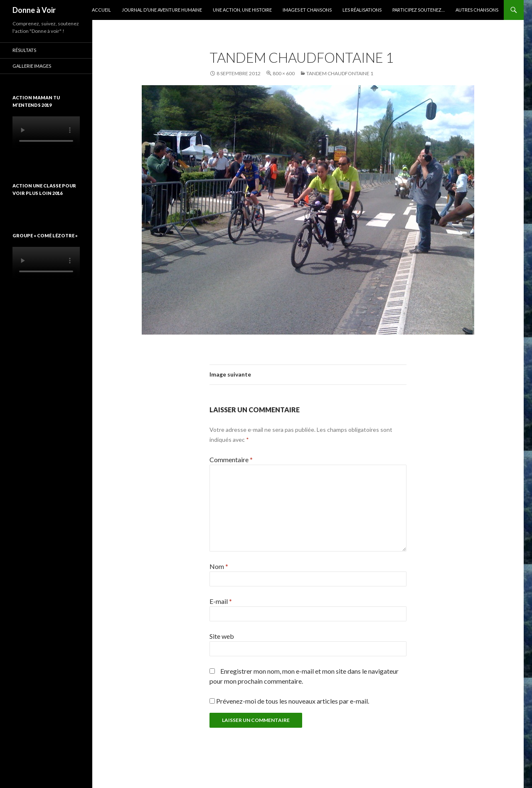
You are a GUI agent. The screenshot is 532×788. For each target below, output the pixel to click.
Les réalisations (362, 10)
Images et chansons (307, 10)
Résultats (24, 50)
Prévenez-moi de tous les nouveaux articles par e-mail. (293, 701)
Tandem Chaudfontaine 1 (340, 73)
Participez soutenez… (419, 10)
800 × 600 (284, 73)
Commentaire (231, 459)
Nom (219, 566)
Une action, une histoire (242, 10)
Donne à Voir (34, 10)
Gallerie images (32, 66)
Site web (222, 636)
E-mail (221, 601)
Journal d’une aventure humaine (162, 10)
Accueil (101, 10)
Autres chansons (477, 10)
